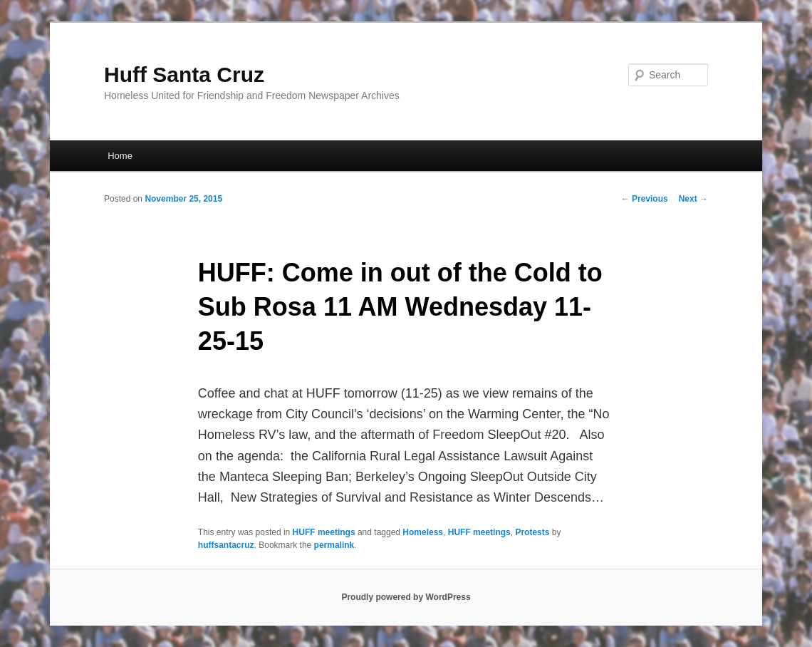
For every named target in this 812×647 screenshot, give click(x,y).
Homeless (423, 532)
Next (693, 199)
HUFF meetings (324, 532)
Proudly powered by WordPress (406, 597)
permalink (334, 545)
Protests (532, 532)
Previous (645, 199)
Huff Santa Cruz (184, 74)
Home (120, 156)
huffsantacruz (226, 545)
